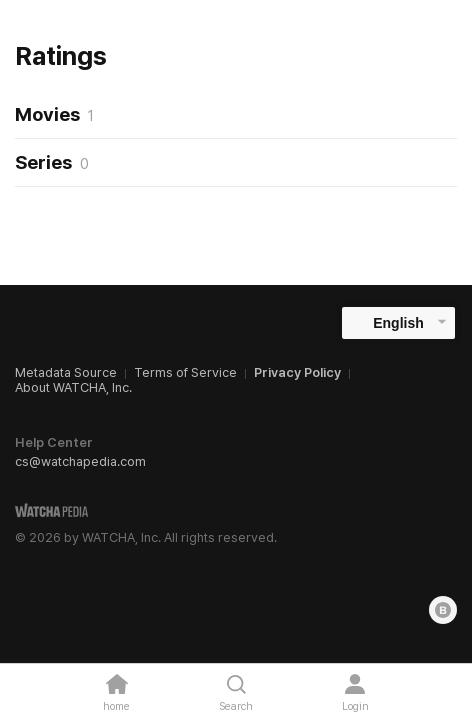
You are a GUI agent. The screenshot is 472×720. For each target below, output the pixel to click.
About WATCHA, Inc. (73, 387)
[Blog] (443, 610)
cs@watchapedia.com (80, 461)
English (398, 323)
